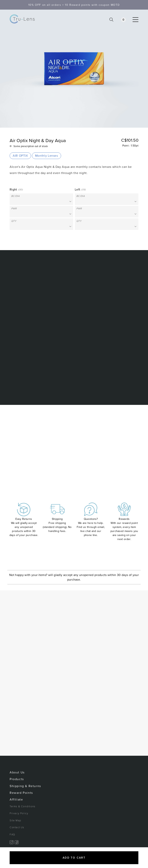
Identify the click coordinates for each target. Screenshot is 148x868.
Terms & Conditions (23, 806)
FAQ (12, 835)
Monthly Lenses (47, 156)
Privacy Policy (19, 813)
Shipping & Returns (25, 786)
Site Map (15, 821)
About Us (17, 772)
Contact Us (17, 827)
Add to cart (74, 858)
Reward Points (21, 793)
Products (17, 779)
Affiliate (16, 800)
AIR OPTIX (20, 156)
